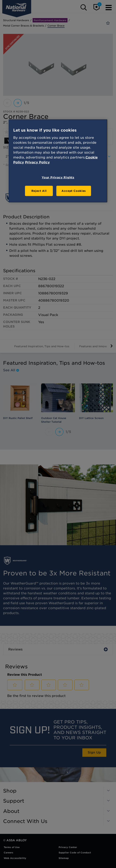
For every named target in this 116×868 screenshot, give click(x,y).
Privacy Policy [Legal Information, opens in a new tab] (37, 162)
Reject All (39, 191)
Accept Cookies (74, 191)
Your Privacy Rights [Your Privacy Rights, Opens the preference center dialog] (58, 177)
